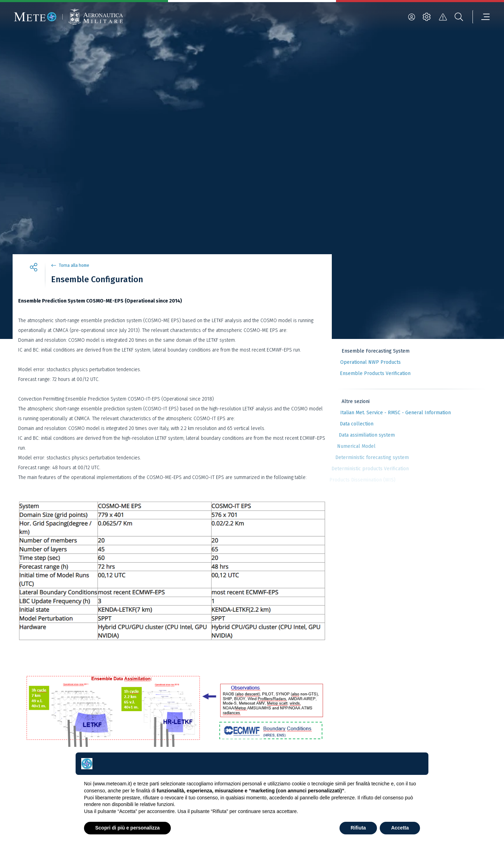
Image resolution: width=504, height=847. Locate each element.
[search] (459, 17)
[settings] (427, 17)
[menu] (481, 17)
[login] (412, 17)
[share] (34, 268)
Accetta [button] (400, 828)
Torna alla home (74, 265)
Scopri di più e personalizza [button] (127, 828)
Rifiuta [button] (358, 828)
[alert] (443, 17)
